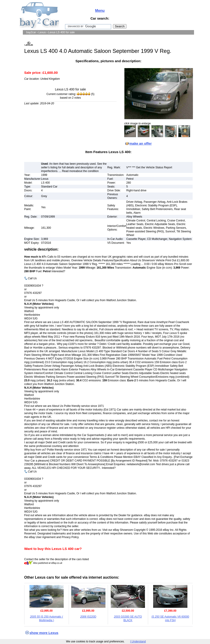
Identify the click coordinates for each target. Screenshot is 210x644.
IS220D (88, 617)
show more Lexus (44, 633)
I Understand (138, 641)
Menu (100, 11)
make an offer (141, 143)
